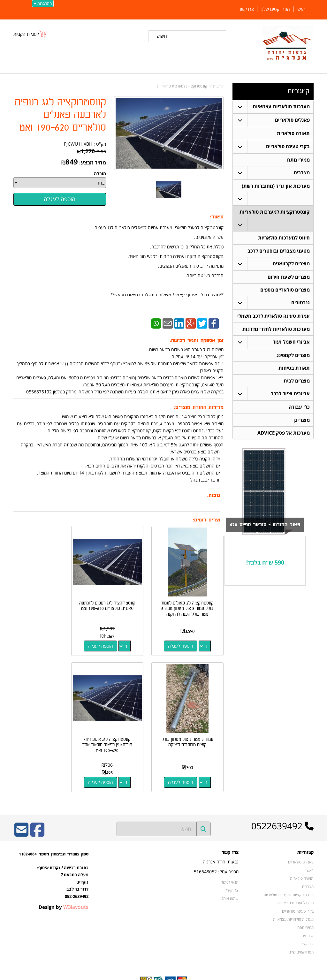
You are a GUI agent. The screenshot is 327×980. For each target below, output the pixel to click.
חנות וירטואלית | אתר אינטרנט (123, 974)
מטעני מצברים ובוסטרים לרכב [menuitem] (279, 252)
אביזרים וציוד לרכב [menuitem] (290, 397)
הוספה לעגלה (185, 637)
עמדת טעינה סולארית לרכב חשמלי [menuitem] (274, 318)
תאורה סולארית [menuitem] (293, 133)
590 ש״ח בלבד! (265, 566)
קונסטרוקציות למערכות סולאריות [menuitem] (275, 213)
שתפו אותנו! (229, 881)
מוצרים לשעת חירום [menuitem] (289, 278)
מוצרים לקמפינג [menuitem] (293, 357)
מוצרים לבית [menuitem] (297, 384)
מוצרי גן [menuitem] (302, 423)
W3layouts (76, 890)
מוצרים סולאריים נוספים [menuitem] (285, 291)
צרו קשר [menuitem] (246, 9)
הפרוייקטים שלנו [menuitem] (275, 9)
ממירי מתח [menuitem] (298, 160)
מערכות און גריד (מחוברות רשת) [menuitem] (276, 186)
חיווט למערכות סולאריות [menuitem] (284, 239)
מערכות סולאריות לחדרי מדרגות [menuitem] (276, 331)
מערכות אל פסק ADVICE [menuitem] (284, 436)
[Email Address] (21, 817)
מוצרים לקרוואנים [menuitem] (291, 265)
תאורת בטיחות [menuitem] (294, 371)
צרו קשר (232, 873)
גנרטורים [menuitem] (300, 304)
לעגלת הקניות (26, 34)
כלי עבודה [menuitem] (299, 410)
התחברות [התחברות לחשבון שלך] (43, 3)
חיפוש (162, 36)
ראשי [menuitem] (301, 9)
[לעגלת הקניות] (30, 34)
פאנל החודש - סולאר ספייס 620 (262, 528)
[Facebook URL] (37, 817)
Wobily (184, 974)
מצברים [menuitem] (302, 173)
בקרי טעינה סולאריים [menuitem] (288, 146)
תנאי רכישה (230, 865)
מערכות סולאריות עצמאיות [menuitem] (281, 106)
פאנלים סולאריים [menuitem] (292, 120)
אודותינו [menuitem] (308, 918)
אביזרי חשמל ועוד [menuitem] (291, 344)
